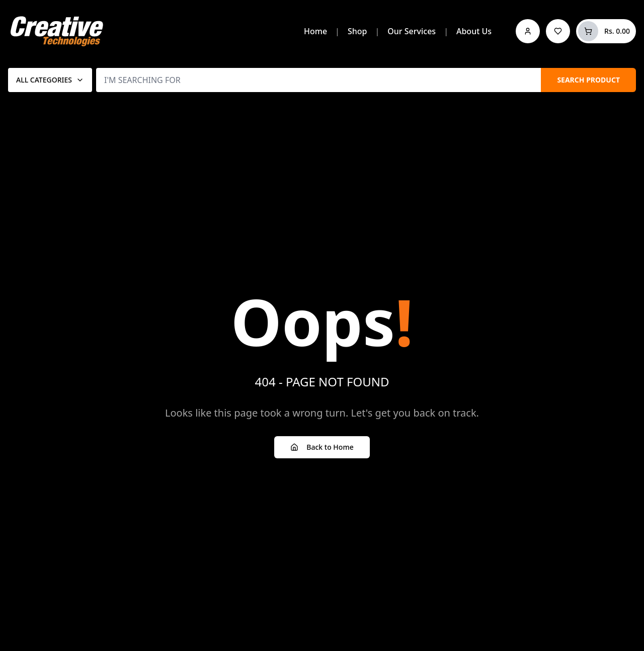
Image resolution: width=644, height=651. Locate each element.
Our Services (412, 31)
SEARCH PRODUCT (588, 80)
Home (315, 31)
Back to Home (322, 447)
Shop (357, 31)
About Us (474, 31)
